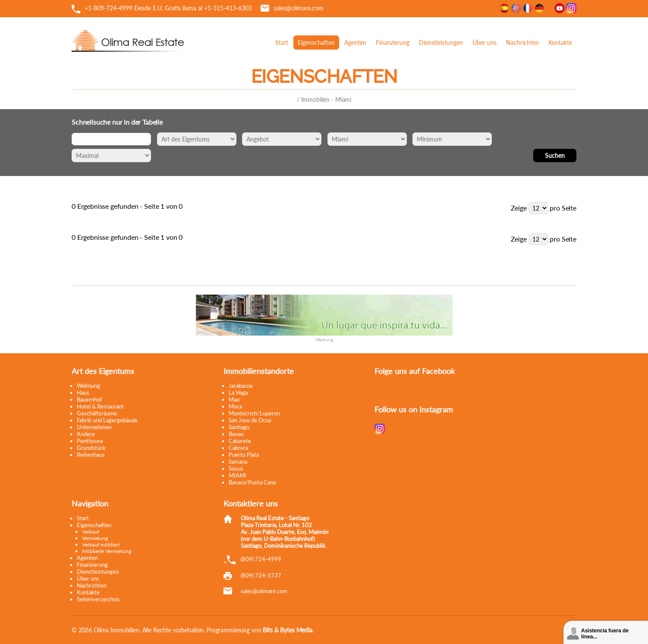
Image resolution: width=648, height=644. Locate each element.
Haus (83, 393)
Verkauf (91, 532)
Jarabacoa (241, 386)
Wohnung (88, 386)
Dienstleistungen (441, 42)
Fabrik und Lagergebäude (107, 420)
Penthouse (90, 441)
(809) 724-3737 (261, 575)
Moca (235, 406)
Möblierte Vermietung (107, 551)
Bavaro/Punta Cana (252, 482)
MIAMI (237, 475)
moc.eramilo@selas (264, 591)
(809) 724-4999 (261, 559)
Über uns (484, 42)
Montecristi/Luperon (254, 413)
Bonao (236, 434)
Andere (86, 434)
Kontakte (560, 42)
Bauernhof (90, 399)
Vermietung (95, 538)
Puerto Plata (244, 455)
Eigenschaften (316, 42)
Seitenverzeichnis (98, 599)
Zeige (519, 208)
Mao (234, 399)
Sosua (236, 468)
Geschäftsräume (97, 413)
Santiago (239, 427)
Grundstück (91, 448)
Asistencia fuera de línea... (605, 634)
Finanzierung (393, 42)
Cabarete (240, 441)
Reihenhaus (91, 455)
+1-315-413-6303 (228, 8)
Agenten (355, 42)
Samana (238, 462)
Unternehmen (94, 427)
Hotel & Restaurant (100, 406)
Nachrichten (522, 42)
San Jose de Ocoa (250, 420)
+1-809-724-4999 (109, 8)
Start (282, 42)
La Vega (238, 393)
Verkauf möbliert (101, 545)
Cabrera (238, 448)
